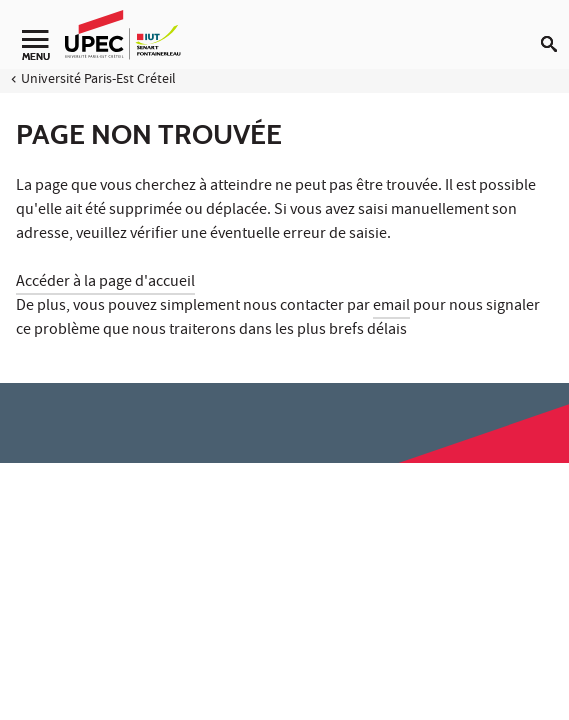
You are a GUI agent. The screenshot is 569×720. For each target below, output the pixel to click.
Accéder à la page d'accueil (105, 283)
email (391, 307)
